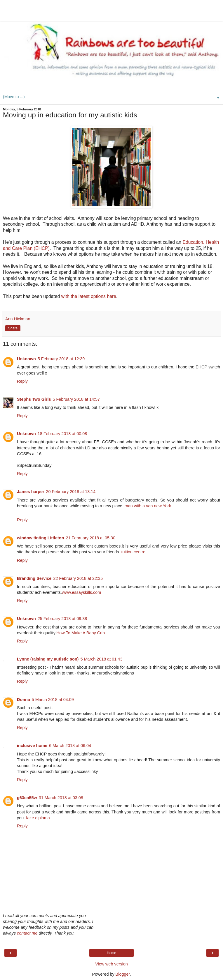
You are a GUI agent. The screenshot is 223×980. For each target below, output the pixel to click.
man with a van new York (148, 506)
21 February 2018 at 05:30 (90, 538)
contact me (27, 933)
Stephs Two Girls (34, 399)
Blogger (123, 974)
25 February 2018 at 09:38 (62, 619)
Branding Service (34, 578)
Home (111, 953)
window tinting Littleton (40, 538)
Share (13, 328)
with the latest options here (89, 296)
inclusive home (32, 746)
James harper (31, 492)
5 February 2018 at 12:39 (61, 359)
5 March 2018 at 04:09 (53, 700)
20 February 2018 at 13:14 (71, 492)
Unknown (26, 359)
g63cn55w (27, 798)
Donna (23, 700)
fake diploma (38, 818)
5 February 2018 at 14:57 (76, 399)
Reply (22, 381)
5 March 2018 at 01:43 (101, 659)
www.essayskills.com (81, 592)
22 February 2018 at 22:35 (78, 578)
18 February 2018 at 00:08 (62, 434)
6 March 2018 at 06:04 (70, 746)
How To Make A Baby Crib (81, 633)
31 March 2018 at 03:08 (61, 798)
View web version (111, 964)
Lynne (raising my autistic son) (48, 659)
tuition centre (133, 552)
